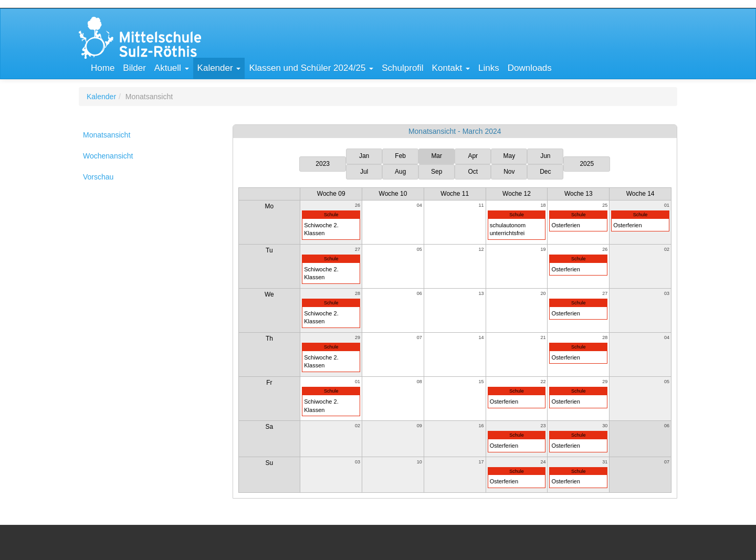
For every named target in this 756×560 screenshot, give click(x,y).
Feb (400, 156)
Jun (545, 156)
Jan (364, 156)
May (509, 156)
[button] (172, 68)
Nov (509, 172)
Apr (473, 156)
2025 (587, 164)
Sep (437, 172)
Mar (437, 156)
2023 (323, 164)
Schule (331, 215)
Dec (545, 172)
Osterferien (565, 225)
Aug (400, 172)
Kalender (101, 97)
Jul (364, 172)
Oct (473, 172)
